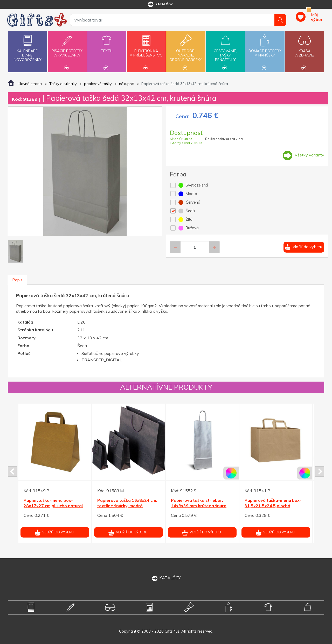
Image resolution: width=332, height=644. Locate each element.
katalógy (160, 4)
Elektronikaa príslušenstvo (146, 50)
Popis (17, 280)
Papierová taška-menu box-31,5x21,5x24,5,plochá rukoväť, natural (273, 506)
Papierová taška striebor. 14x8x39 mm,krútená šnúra (199, 503)
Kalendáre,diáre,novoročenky (27, 47)
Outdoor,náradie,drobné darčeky (186, 51)
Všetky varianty (309, 155)
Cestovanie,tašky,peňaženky (225, 51)
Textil (107, 48)
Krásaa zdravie (305, 50)
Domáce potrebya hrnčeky (265, 50)
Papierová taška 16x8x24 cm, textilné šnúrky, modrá (127, 503)
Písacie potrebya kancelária (67, 50)
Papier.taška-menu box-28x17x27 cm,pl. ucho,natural (53, 503)
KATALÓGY (166, 578)
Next (320, 471)
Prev (12, 471)
